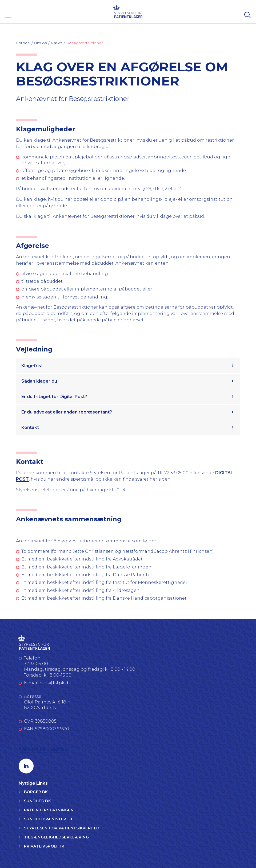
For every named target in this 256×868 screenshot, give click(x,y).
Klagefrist (32, 366)
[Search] (247, 15)
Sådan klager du (39, 381)
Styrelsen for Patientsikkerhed (62, 828)
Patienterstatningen (49, 810)
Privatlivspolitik (44, 846)
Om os (40, 43)
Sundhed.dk (37, 801)
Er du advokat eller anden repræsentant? (67, 412)
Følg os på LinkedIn (43, 750)
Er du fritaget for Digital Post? (54, 397)
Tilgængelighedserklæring (56, 837)
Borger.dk (36, 792)
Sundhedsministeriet (48, 819)
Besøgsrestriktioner (84, 43)
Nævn (56, 43)
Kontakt (30, 427)
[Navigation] (9, 15)
